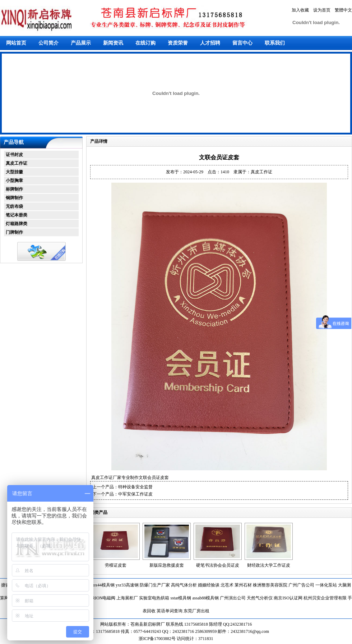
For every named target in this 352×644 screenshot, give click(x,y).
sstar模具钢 (181, 598)
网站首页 (16, 43)
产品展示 (81, 43)
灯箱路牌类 (17, 224)
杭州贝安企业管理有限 (325, 598)
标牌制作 (14, 189)
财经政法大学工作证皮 (269, 565)
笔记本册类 (17, 215)
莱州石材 (243, 585)
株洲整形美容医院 (270, 585)
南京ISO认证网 (288, 598)
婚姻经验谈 (209, 585)
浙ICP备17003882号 (158, 639)
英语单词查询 (170, 611)
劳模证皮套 (116, 565)
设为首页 (322, 10)
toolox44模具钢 (100, 585)
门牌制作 (14, 232)
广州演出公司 (233, 598)
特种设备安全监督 (135, 487)
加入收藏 (300, 10)
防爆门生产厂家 (155, 585)
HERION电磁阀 (101, 598)
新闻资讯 (113, 43)
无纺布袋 (14, 206)
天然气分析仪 (260, 598)
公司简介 (48, 43)
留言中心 (242, 43)
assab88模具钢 (205, 598)
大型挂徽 (14, 172)
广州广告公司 (301, 585)
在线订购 (145, 43)
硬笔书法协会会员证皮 (218, 565)
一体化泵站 (326, 585)
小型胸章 (14, 181)
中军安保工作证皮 (135, 494)
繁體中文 (343, 10)
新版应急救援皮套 (167, 565)
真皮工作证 (17, 163)
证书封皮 (14, 155)
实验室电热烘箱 (154, 598)
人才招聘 (210, 43)
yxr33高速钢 (127, 585)
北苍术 (227, 585)
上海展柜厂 (127, 598)
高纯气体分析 (184, 585)
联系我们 (275, 43)
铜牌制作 (14, 198)
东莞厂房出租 (196, 611)
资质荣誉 (178, 43)
